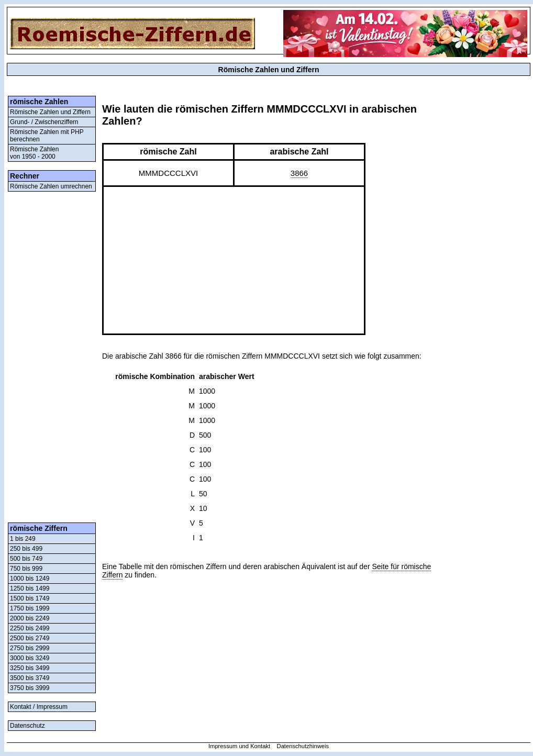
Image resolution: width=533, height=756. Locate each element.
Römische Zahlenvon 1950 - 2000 (34, 153)
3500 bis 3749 (30, 678)
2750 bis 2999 (30, 648)
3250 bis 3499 (30, 668)
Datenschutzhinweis (303, 746)
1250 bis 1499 (30, 588)
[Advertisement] (52, 357)
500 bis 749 (26, 559)
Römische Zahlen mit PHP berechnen (47, 136)
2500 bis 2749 (30, 638)
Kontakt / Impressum (39, 707)
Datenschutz (27, 726)
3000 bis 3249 (30, 658)
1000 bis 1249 (30, 579)
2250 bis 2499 (30, 628)
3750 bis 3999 (30, 688)
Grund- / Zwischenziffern (44, 122)
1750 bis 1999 (30, 608)
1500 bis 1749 (30, 598)
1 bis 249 (23, 539)
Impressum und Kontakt (239, 746)
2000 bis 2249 (30, 618)
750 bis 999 (26, 569)
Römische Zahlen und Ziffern (50, 112)
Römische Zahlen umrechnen (51, 186)
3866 (299, 173)
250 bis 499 (26, 549)
